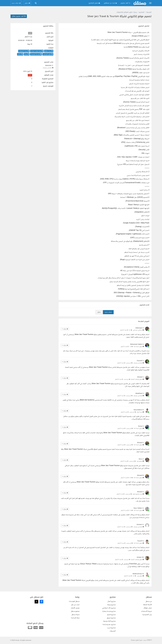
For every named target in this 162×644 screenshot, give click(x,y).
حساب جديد (108, 312)
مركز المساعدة (75, 618)
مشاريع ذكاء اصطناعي (109, 608)
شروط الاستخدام (147, 611)
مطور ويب (140, 576)
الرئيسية (149, 12)
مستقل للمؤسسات (74, 601)
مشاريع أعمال (112, 601)
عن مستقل (149, 601)
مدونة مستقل (75, 615)
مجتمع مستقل (75, 611)
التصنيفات (113, 631)
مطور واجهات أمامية (137, 379)
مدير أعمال (139, 412)
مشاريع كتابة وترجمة (109, 621)
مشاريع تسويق (111, 618)
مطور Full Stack (138, 347)
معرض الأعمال (75, 608)
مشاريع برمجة (111, 605)
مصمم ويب (139, 461)
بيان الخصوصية (147, 615)
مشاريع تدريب (111, 628)
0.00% (30, 75)
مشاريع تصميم (111, 615)
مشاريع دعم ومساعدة (109, 624)
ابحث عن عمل (75, 605)
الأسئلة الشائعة (147, 605)
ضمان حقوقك (148, 608)
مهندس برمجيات (47, 68)
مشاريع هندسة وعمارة (109, 611)
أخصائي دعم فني (138, 330)
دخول (99, 312)
